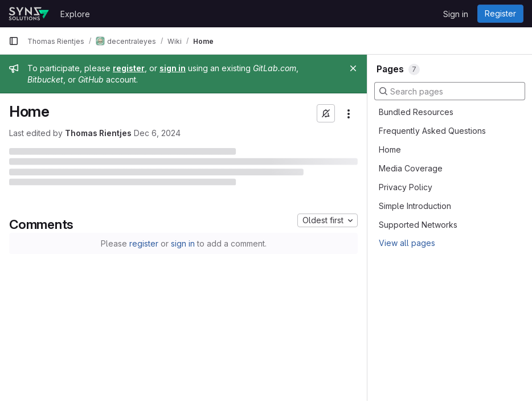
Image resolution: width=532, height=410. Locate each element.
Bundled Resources (416, 112)
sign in (183, 243)
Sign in (456, 14)
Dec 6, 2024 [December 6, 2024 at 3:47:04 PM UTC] (157, 133)
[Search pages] (450, 91)
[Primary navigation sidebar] (14, 41)
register (144, 243)
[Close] (353, 68)
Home (390, 149)
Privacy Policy (406, 187)
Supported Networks (418, 225)
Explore (75, 14)
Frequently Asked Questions (432, 131)
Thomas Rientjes (98, 133)
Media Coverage (411, 168)
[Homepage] (29, 14)
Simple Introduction (415, 206)
